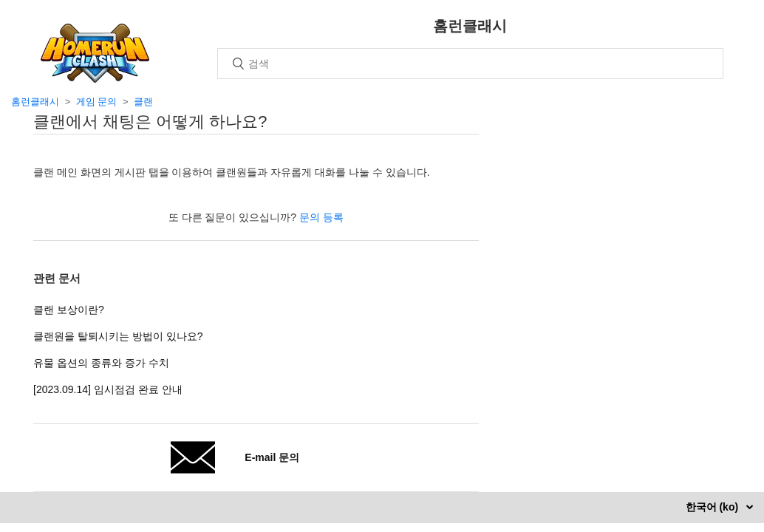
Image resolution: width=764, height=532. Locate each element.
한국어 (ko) (713, 507)
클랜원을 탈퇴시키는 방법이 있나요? (118, 336)
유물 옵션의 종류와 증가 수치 (101, 363)
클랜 (143, 102)
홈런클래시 (35, 102)
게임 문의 (97, 102)
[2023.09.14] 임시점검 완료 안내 (108, 389)
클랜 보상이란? (69, 310)
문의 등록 (321, 217)
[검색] (470, 64)
